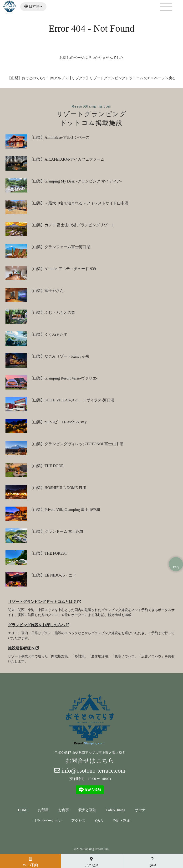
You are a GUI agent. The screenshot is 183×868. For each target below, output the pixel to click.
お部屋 (43, 810)
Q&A (99, 821)
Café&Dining (116, 810)
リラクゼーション (47, 821)
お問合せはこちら (90, 761)
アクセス (78, 821)
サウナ (140, 810)
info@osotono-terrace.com (90, 771)
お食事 (64, 810)
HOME (23, 810)
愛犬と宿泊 (87, 810)
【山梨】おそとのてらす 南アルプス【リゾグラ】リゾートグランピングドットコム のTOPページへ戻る (92, 78)
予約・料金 (121, 821)
